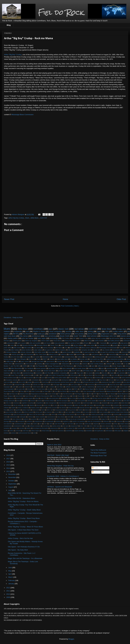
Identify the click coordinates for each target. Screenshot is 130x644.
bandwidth (64, 398)
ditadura (32, 405)
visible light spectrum (58, 431)
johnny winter (92, 334)
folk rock (111, 380)
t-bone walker (45, 341)
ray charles (106, 350)
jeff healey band (88, 371)
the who (105, 373)
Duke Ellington (21, 359)
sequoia (96, 424)
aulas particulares (54, 398)
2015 (8, 465)
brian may (90, 378)
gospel (115, 345)
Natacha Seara (24, 394)
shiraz (116, 424)
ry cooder (51, 387)
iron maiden (123, 410)
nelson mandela (40, 417)
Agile (70, 389)
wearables (89, 431)
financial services (85, 408)
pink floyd (48, 373)
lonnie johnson (66, 334)
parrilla (41, 419)
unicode (18, 431)
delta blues (35, 218)
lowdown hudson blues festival (119, 412)
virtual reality (45, 431)
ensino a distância (23, 408)
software (109, 364)
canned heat (111, 368)
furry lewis (52, 352)
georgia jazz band (38, 361)
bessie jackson (41, 368)
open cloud (104, 417)
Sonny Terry (54, 345)
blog (127, 398)
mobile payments (96, 414)
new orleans (61, 417)
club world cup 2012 (97, 359)
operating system (123, 417)
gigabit (14, 382)
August (11, 487)
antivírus (63, 354)
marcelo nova (37, 385)
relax (113, 421)
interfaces (102, 410)
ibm (59, 352)
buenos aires (125, 336)
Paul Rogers (78, 394)
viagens (6, 354)
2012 (8, 588)
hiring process (72, 410)
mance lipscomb (114, 361)
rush (45, 424)
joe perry (19, 412)
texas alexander (60, 343)
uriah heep (26, 431)
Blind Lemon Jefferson (89, 348)
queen (20, 387)
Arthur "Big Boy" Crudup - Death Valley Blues (24, 510)
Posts (95, 468)
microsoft (125, 352)
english (13, 408)
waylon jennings (79, 431)
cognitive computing (28, 403)
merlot (53, 414)
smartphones (8, 426)
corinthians (38, 329)
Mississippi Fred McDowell (108, 348)
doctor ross (47, 405)
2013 (8, 471)
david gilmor (55, 380)
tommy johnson (9, 359)
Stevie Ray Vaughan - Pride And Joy (60, 466)
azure (43, 378)
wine (18, 345)
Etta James (24, 336)
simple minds (124, 424)
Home (66, 299)
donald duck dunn (49, 371)
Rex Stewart (111, 394)
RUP (95, 394)
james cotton (76, 371)
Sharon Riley (56, 396)
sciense (85, 364)
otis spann (96, 350)
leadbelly (77, 352)
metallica (60, 414)
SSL (82, 375)
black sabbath (67, 368)
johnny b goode (29, 412)
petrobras (112, 419)
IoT (51, 391)
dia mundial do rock (104, 345)
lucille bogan (100, 371)
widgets (126, 431)
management (18, 385)
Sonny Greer (66, 396)
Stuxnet (80, 396)
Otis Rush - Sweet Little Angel (58, 455)
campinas (116, 378)
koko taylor (42, 338)
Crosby (16, 391)
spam (99, 331)
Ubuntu (52, 359)
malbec (80, 357)
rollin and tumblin (35, 343)
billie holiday (15, 350)
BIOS (76, 389)
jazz (50, 329)
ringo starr (80, 373)
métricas (30, 417)
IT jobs (44, 375)
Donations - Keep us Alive (13, 317)
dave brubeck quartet (65, 403)
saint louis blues (10, 336)
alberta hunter (54, 354)
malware (7, 331)
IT (39, 375)
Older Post (121, 299)
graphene (37, 382)
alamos (12, 398)
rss (41, 424)
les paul (94, 343)
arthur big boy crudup (16, 218)
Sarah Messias (30, 396)
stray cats (116, 426)
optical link (7, 419)
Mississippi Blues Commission (22, 115)
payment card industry (92, 419)
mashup (47, 414)
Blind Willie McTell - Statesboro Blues (21, 498)
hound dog (45, 382)
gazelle (18, 410)
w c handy (127, 350)
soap (26, 426)
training (104, 428)
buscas (40, 401)
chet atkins (127, 401)
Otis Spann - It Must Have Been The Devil (23, 530)
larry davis (69, 412)
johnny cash (39, 412)
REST (45, 359)
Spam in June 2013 (54, 445)
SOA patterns (74, 375)
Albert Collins (75, 348)
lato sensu (86, 412)
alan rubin (114, 375)
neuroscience (51, 417)
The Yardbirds (29, 368)
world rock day (62, 389)
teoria (62, 428)
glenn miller (22, 382)
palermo (26, 419)
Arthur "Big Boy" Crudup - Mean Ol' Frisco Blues (25, 527)
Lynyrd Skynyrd (100, 391)
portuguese (21, 421)
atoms (37, 378)
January (11, 584)
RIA (85, 394)
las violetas (77, 412)
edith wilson (90, 405)
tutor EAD (125, 428)
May (10, 571)
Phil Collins (66, 338)
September (13, 484)
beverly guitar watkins (60, 378)
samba (97, 373)
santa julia (88, 424)
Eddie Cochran (36, 391)
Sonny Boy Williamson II (73, 341)
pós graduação (49, 421)
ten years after (21, 389)
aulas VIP (43, 398)
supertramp (125, 426)
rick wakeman (8, 424)
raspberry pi (66, 421)
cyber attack (38, 350)
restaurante (65, 364)
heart (43, 410)
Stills (74, 396)
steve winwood (106, 426)
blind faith (120, 398)
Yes (127, 396)
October (11, 481)
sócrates (22, 428)
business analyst (49, 401)
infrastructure (75, 361)
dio (78, 380)
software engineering (88, 387)
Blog (9, 25)
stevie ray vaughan (31, 341)
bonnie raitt (84, 359)
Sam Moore (89, 375)
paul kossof (89, 357)
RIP (74, 338)
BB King (16, 334)
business (79, 354)
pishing (90, 331)
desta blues (125, 403)
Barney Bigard (89, 389)
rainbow (58, 421)
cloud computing (55, 331)
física (5, 410)
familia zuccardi (52, 408)
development (65, 380)
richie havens (37, 387)
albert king (88, 341)
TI (95, 396)
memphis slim (86, 350)
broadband (98, 378)
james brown (67, 352)
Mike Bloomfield (16, 368)
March (11, 577)
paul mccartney (61, 419)
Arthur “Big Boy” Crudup (13, 55)
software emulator (35, 426)
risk (45, 387)
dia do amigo (17, 405)
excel (44, 408)
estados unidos (35, 408)
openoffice (112, 417)
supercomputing (113, 357)
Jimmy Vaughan (117, 366)
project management (52, 364)
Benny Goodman (111, 389)
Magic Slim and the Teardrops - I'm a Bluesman (25, 558)
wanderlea (69, 431)
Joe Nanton (72, 391)
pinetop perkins (100, 357)
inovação (94, 410)
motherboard (13, 417)
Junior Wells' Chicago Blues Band (58, 375)
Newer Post (9, 299)
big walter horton (54, 368)
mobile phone (107, 414)
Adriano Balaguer (12, 352)
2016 (8, 462)
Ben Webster (100, 389)
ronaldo (28, 424)
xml (34, 433)
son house (47, 343)
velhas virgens (35, 431)
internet (78, 382)
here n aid (50, 410)
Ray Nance (102, 394)
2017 (8, 459)
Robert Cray (83, 338)
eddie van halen (79, 405)
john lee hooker (28, 338)
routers (35, 424)
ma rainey (37, 348)
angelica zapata (28, 398)
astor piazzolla (66, 345)
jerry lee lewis (15, 357)
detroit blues (7, 405)
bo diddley (74, 359)
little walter (28, 348)
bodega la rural (93, 368)
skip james (124, 343)
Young (6, 398)
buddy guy (41, 334)
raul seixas (79, 329)
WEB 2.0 (107, 375)
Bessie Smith (64, 336)
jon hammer (48, 412)
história (80, 410)
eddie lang (10, 361)
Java (56, 391)
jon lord (56, 412)
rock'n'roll (43, 218)
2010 (8, 594)
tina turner (124, 357)
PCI (59, 394)
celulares (101, 401)
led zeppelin (118, 382)
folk (17, 361)
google (30, 382)
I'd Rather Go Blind (83, 366)
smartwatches (18, 426)
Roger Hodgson (8, 396)
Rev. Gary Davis (41, 354)
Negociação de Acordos (38, 394)
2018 (8, 455)
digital (25, 405)
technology (54, 338)
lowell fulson (7, 414)
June (10, 567)
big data (80, 398)
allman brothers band (10, 378)
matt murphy (47, 385)
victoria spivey (16, 354)
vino (66, 348)
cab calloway (107, 378)
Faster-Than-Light (16, 375)
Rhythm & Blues (39, 331)
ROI (90, 394)
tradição (97, 428)
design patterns (114, 403)
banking (49, 378)
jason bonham (10, 412)
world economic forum (25, 433)
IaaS (93, 366)
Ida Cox (31, 359)
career (87, 354)
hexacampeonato (60, 410)
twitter (11, 431)
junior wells (7, 348)
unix (49, 389)
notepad (76, 417)
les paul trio (49, 350)
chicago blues (121, 329)
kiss (62, 412)
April (10, 574)
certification (109, 401)
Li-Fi (79, 391)
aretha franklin (99, 341)
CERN (25, 366)
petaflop (40, 364)
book (18, 401)
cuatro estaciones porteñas (115, 359)
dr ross (55, 405)
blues (27, 218)
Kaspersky (18, 331)
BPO (81, 389)
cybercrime (10, 343)
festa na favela (73, 408)
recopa (72, 373)
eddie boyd (85, 380)
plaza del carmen (115, 385)
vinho (12, 345)
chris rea (8, 403)
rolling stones (122, 334)
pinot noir (121, 419)
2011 (8, 591)
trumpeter (117, 428)
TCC (91, 396)
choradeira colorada (12, 380)
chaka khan (118, 401)
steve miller (84, 426)
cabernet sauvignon (62, 401)
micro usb (80, 414)
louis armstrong (50, 336)
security (68, 331)
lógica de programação (20, 414)
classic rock (63, 329)
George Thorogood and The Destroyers (60, 366)
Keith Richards (28, 354)
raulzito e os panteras (79, 421)
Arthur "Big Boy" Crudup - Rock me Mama (23, 501)
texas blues (107, 329)
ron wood (89, 373)
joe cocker (36, 357)
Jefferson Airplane (103, 366)
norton (69, 417)
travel (110, 428)
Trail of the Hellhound (98, 450)
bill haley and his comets (100, 398)
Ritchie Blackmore (123, 394)
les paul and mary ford (90, 352)
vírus (54, 389)
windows (6, 433)
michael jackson (70, 414)
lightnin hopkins (60, 350)
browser (33, 401)
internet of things (112, 410)
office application (93, 417)
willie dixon (80, 331)
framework (125, 408)
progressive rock (107, 334)
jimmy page (26, 357)
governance (50, 361)
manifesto (28, 385)
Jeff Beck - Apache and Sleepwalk (59, 487)
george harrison (64, 371)
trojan (112, 373)
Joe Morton (63, 391)
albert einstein (124, 375)
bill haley (87, 398)
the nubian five (70, 428)
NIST (121, 391)
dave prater (77, 403)
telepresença (54, 428)
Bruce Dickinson (123, 389)
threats (30, 389)
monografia (125, 414)
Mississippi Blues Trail (99, 456)
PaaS (39, 359)
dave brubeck (45, 380)
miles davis (16, 373)
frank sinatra (120, 380)
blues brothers (27, 350)
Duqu (22, 391)
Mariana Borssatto (112, 391)
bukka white (90, 345)
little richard (18, 348)
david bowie (87, 403)
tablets (29, 428)
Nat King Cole (13, 394)
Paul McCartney (68, 394)
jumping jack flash (106, 382)
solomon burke (101, 387)
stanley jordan (56, 426)
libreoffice (94, 412)
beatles (71, 354)
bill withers (72, 378)
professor (29, 421)
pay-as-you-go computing (76, 419)
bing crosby (81, 378)
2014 (8, 468)
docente (39, 405)
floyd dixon (103, 380)
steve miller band (95, 426)
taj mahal (118, 364)
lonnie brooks (57, 357)
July (10, 490)
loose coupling (104, 412)
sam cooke (79, 424)
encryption (116, 405)
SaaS (121, 348)
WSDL (121, 396)
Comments (97, 472)
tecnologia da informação (40, 428)
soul (28, 331)
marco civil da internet (36, 414)
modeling (116, 414)
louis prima (9, 385)
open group (74, 385)
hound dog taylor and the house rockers (62, 382)
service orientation (106, 424)
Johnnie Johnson (26, 352)
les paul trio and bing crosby (110, 352)
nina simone (30, 364)
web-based (109, 431)
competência (40, 403)
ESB (31, 366)
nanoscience (19, 364)
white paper (118, 431)
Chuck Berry (57, 341)
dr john (104, 354)
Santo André (19, 396)
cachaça (73, 401)
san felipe (60, 387)
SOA (107, 331)
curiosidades (35, 380)
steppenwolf (74, 426)
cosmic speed (18, 371)
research (27, 387)
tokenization (88, 428)
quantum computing (60, 373)
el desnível (107, 405)
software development (72, 387)
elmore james (17, 341)
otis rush (83, 385)
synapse (14, 428)
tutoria (6, 431)
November (12, 477)
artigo (37, 398)
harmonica (113, 354)
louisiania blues (70, 357)
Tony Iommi (98, 375)
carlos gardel (81, 401)
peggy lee (104, 419)
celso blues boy (123, 368)
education (99, 405)
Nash (5, 394)
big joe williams (79, 345)
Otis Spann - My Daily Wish (18, 550)
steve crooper (124, 387)
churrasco (16, 403)
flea (99, 408)
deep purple (37, 371)
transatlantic (117, 350)
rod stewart (76, 364)
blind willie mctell (40, 352)
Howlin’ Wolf (78, 336)
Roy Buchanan (28, 334)
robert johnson (92, 336)
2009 (8, 597)
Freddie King (27, 375)
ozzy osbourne (17, 419)
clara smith (7, 371)
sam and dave (69, 424)
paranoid (34, 419)
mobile (87, 414)
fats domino (63, 408)
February (12, 580)
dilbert (73, 380)
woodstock (53, 334)
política (13, 421)
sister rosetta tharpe (97, 364)
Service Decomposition (43, 396)
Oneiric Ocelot (52, 394)
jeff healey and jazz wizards (91, 382)
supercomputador (9, 389)
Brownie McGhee (28, 345)
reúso (126, 421)
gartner (11, 410)
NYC (127, 391)
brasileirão (25, 401)
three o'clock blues (39, 389)
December (12, 474)
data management (51, 403)
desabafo (104, 403)
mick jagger (56, 385)
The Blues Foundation (99, 453)
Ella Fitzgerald (40, 366)
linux (105, 361)
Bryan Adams (8, 391)
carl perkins (95, 354)
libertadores (46, 357)
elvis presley (79, 334)
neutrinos (39, 373)
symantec (7, 428)
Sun (86, 396)
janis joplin (122, 354)
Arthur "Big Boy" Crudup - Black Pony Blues (24, 518)
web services (121, 373)
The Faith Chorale (103, 396)
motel (5, 417)
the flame (59, 348)
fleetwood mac (107, 408)
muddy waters (118, 331)
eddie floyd (94, 380)
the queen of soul (74, 343)
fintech (94, 408)
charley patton (13, 338)
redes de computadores (94, 421)
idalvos (87, 410)
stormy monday (48, 348)
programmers (38, 421)
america (19, 398)
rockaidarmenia (19, 424)
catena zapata (92, 401)
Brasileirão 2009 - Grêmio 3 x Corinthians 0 (63, 476)
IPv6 (35, 375)
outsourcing (91, 385)
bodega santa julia (9, 401)
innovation (86, 361)
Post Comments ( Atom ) (70, 306)
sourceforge (46, 426)
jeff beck (86, 343)
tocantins (80, 428)
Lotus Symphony (88, 391)
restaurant (119, 421)
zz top (126, 364)
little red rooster (73, 350)
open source (22, 343)
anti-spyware (29, 378)
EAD (27, 391)
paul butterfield (50, 419)
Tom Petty (114, 396)
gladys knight (26, 410)
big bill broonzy (114, 338)
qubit (14, 387)
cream (28, 371)
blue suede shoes (80, 368)
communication (24, 380)
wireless (14, 433)
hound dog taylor (63, 361)
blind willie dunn (62, 359)
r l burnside (103, 343)
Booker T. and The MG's (12, 366)
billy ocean (112, 398)
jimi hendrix (124, 345)
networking (65, 385)
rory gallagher (114, 343)
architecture (36, 336)
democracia (96, 403)
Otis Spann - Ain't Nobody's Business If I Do (24, 547)
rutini (51, 424)
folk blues (117, 408)
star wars (66, 426)
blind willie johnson (113, 341)
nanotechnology (28, 373)
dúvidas (62, 405)
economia (69, 405)
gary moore (25, 361)
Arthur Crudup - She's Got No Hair (20, 538)
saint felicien (58, 424)
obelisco (83, 417)
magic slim (111, 371)
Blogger (71, 639)
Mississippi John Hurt (109, 336)
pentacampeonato (102, 385)
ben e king (73, 398)
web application (99, 431)
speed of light (113, 387)
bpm (103, 368)
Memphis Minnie (42, 345)
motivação (22, 417)
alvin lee (21, 378)
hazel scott (36, 410)
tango (6, 345)
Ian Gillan (45, 391)
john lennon (96, 361)
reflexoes (106, 421)
